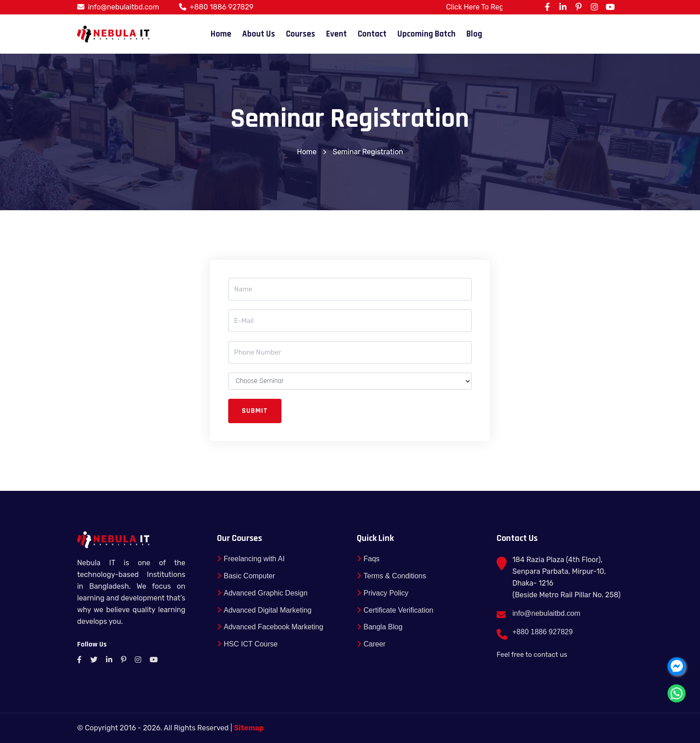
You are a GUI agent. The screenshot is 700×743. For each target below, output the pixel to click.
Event (336, 34)
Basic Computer (246, 576)
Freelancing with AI (251, 559)
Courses (301, 34)
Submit (255, 411)
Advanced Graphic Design (262, 593)
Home (221, 34)
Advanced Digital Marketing (264, 610)
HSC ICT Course (247, 644)
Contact (372, 34)
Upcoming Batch (426, 34)
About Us (259, 34)
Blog (474, 34)
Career (371, 644)
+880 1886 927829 (222, 7)
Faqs (368, 559)
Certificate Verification (395, 610)
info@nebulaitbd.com (124, 7)
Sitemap (249, 728)
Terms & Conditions (391, 576)
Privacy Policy (383, 593)
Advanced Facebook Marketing (270, 627)
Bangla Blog (380, 627)
